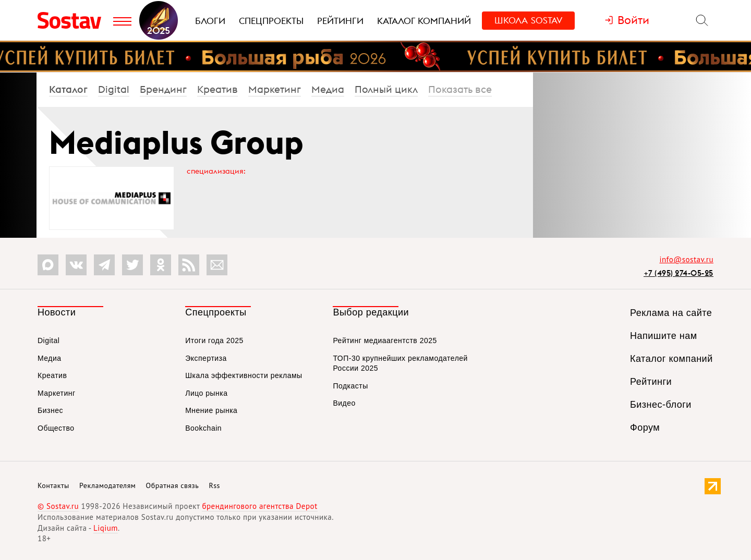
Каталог (68, 89)
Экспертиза (206, 358)
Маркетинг (275, 89)
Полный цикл (386, 89)
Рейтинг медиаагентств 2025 (385, 340)
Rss (215, 485)
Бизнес (50, 410)
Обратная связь (173, 485)
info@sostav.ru (686, 259)
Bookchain (203, 428)
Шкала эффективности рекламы (244, 375)
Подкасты (350, 386)
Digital (114, 89)
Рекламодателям (107, 485)
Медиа (328, 89)
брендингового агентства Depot (259, 506)
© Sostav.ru (58, 506)
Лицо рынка (206, 393)
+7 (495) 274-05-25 (679, 273)
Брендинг (163, 89)
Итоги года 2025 (214, 340)
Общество (56, 428)
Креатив (217, 89)
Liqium (106, 528)
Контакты (53, 485)
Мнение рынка (211, 410)
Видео (344, 403)
